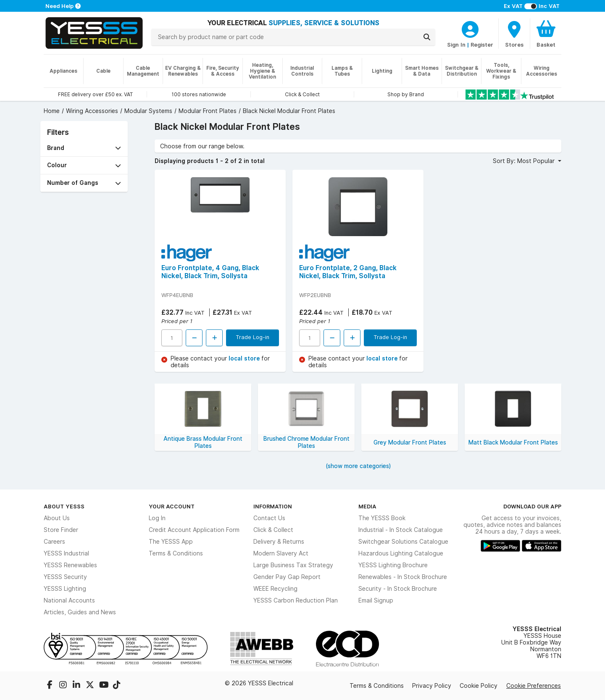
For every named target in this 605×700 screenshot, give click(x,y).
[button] (84, 148)
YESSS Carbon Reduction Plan (296, 600)
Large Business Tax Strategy (293, 565)
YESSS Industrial (66, 553)
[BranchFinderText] (514, 34)
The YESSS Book (382, 518)
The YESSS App (171, 542)
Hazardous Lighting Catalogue (401, 553)
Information (273, 506)
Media (367, 506)
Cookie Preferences (534, 686)
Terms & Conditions (176, 553)
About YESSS (64, 506)
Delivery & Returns (279, 542)
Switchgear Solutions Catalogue (403, 542)
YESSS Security (65, 577)
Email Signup (376, 600)
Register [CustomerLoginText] (482, 45)
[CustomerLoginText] (470, 28)
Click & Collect (273, 530)
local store (245, 358)
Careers (54, 542)
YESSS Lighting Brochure (393, 565)
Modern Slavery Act (281, 553)
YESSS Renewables (70, 565)
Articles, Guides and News (80, 612)
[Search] (427, 37)
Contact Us (269, 518)
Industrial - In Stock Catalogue (401, 530)
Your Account (172, 506)
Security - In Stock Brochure (398, 589)
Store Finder (61, 530)
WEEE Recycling (275, 589)
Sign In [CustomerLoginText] (456, 45)
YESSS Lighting (65, 589)
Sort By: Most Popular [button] (525, 161)
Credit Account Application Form (194, 530)
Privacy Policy (432, 686)
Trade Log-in (253, 337)
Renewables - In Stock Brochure (403, 577)
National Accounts (69, 600)
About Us (57, 518)
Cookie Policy (479, 686)
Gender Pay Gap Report (287, 577)
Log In (157, 518)
